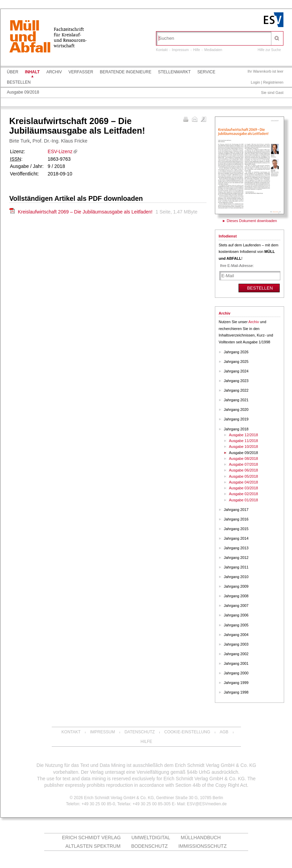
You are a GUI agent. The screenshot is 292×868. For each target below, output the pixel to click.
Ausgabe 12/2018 (244, 435)
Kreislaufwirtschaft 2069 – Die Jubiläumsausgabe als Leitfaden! (86, 212)
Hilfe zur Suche (269, 50)
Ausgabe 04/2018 (244, 482)
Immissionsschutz (202, 846)
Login (255, 82)
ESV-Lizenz (60, 151)
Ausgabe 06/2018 (244, 470)
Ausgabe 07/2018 (244, 464)
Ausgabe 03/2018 (244, 488)
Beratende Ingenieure (125, 72)
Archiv (54, 72)
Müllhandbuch (201, 838)
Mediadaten (213, 50)
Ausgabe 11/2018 (244, 441)
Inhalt (32, 72)
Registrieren (273, 82)
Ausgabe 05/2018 (244, 476)
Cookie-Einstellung (187, 732)
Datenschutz (139, 732)
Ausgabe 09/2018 (23, 92)
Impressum (180, 50)
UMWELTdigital (151, 838)
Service (206, 72)
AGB (224, 732)
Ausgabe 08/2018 (244, 459)
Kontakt (162, 50)
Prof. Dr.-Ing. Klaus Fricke (60, 141)
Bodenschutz (150, 846)
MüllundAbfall (30, 37)
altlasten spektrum (93, 846)
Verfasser (81, 72)
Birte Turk (20, 141)
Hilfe (197, 50)
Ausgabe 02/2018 (244, 494)
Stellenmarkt (174, 72)
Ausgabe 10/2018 (244, 447)
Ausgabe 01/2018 (244, 500)
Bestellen (19, 82)
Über (13, 72)
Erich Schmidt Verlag (92, 838)
